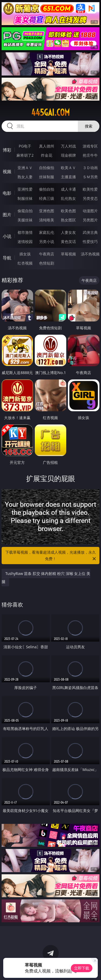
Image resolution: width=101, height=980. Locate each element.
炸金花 (47, 155)
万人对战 (68, 146)
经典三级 (47, 198)
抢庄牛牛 (90, 155)
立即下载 (82, 968)
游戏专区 (90, 146)
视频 (7, 172)
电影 (7, 193)
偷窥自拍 (25, 211)
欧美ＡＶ (68, 168)
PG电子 (25, 146)
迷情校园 (25, 241)
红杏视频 (25, 263)
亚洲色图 (47, 211)
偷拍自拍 (47, 189)
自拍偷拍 (47, 168)
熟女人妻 (25, 177)
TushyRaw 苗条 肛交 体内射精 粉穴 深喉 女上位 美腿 (46, 578)
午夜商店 (47, 254)
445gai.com (50, 112)
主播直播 (68, 177)
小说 (7, 236)
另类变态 (90, 198)
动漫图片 (90, 211)
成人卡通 (68, 189)
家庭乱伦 (47, 232)
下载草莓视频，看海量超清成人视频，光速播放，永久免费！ (51, 556)
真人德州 (47, 146)
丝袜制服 (47, 177)
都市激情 (25, 232)
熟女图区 (68, 220)
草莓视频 (68, 254)
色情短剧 (47, 263)
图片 (7, 215)
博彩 (7, 150)
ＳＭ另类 (90, 177)
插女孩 (25, 254)
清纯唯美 (47, 220)
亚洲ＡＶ (25, 168)
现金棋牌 (68, 155)
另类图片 (90, 220)
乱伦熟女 (68, 198)
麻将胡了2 (25, 155)
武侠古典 (90, 232)
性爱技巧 (90, 241)
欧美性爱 (90, 189)
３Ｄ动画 (90, 168)
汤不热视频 (90, 254)
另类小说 (47, 241)
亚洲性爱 (25, 189)
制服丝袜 (25, 198)
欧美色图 (68, 211)
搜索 (89, 126)
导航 (7, 258)
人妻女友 (68, 232)
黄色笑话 (68, 241)
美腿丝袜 (25, 220)
